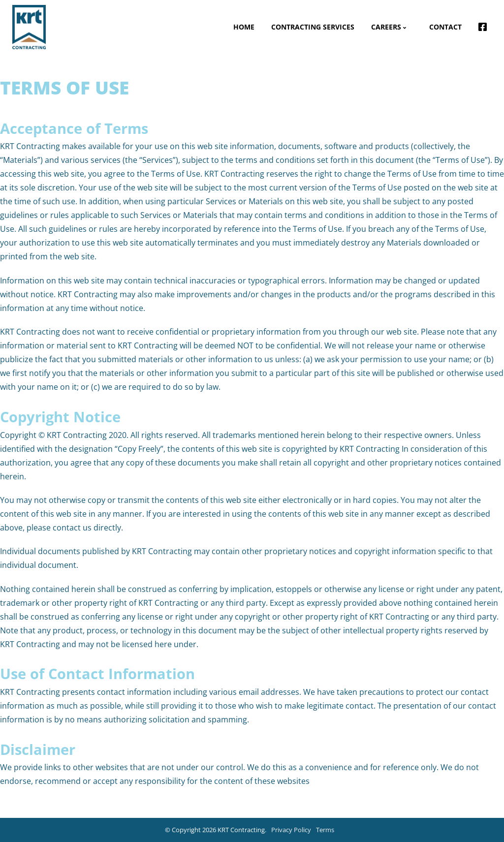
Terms (325, 830)
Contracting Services (313, 27)
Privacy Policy (291, 830)
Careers (386, 27)
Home (244, 27)
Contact (445, 27)
